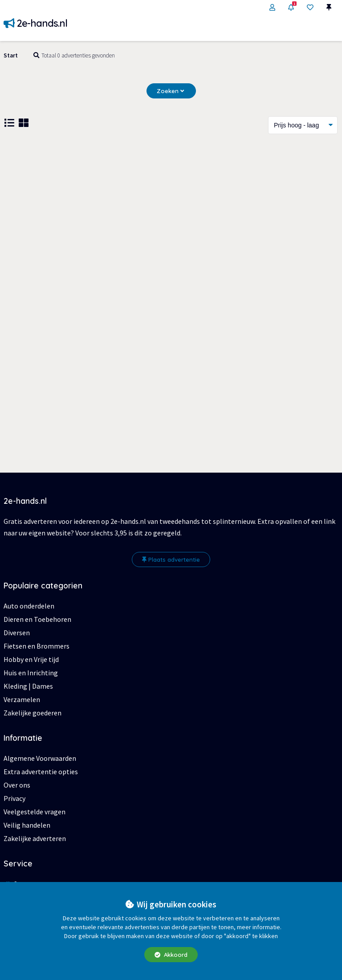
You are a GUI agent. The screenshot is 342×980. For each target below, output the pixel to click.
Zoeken (170, 91)
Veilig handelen (27, 825)
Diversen (17, 633)
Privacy (14, 798)
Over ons (17, 785)
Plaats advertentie (171, 559)
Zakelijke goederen (33, 713)
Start (11, 55)
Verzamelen (22, 699)
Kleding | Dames (28, 686)
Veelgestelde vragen (35, 812)
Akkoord (171, 955)
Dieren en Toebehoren (37, 619)
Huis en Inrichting (31, 673)
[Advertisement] (171, 214)
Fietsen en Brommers (37, 646)
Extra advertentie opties (41, 772)
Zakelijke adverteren (35, 838)
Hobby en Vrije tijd (31, 659)
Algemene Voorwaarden (40, 758)
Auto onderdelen (29, 606)
